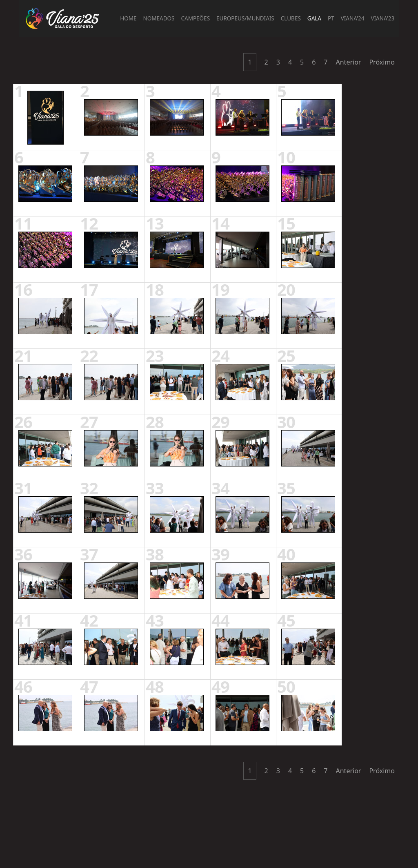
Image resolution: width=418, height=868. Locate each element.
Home (128, 18)
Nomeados (159, 18)
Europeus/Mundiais (245, 18)
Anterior (349, 62)
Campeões (196, 18)
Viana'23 (382, 18)
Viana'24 (353, 18)
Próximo (382, 62)
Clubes (291, 18)
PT (331, 18)
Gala (314, 18)
